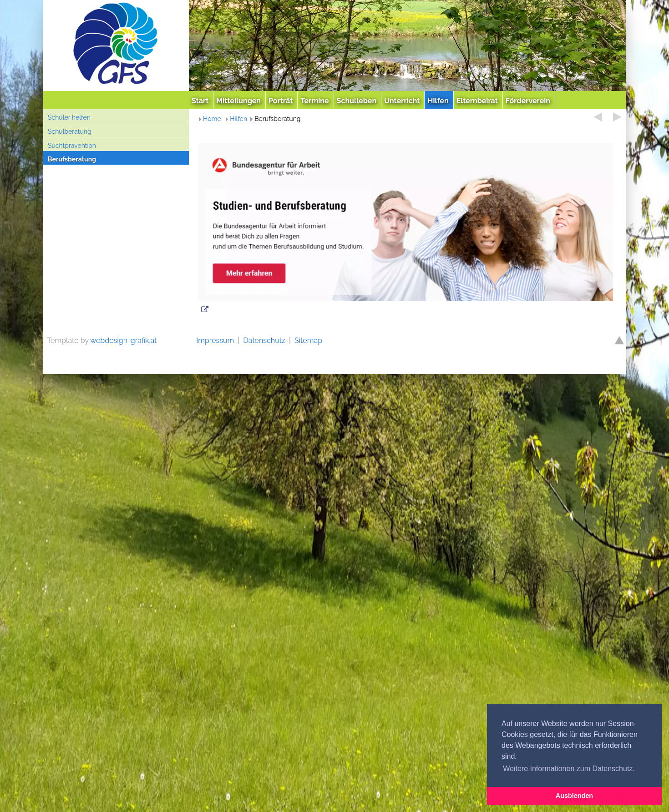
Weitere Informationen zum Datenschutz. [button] (569, 769)
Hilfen (238, 119)
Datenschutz (264, 340)
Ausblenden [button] (574, 796)
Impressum (215, 340)
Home (212, 119)
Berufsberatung (72, 159)
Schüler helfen (69, 117)
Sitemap (308, 340)
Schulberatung (70, 131)
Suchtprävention (72, 146)
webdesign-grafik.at (123, 340)
